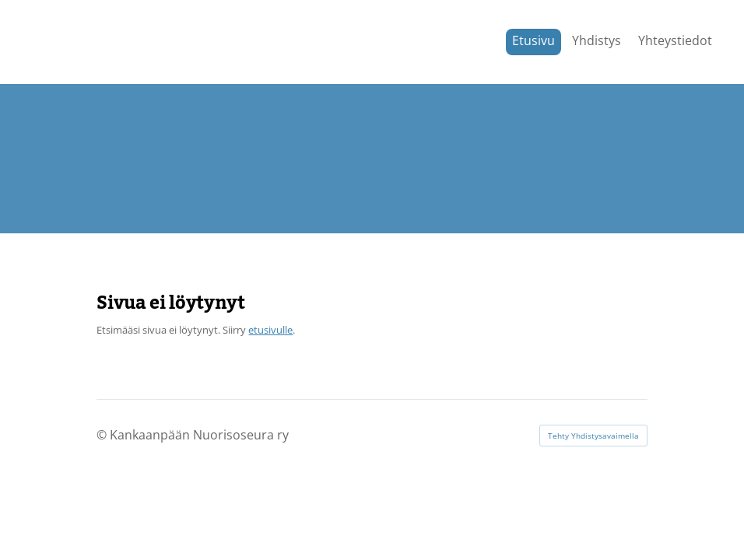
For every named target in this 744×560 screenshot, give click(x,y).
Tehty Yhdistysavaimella (593, 436)
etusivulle (270, 330)
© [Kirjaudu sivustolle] (103, 435)
